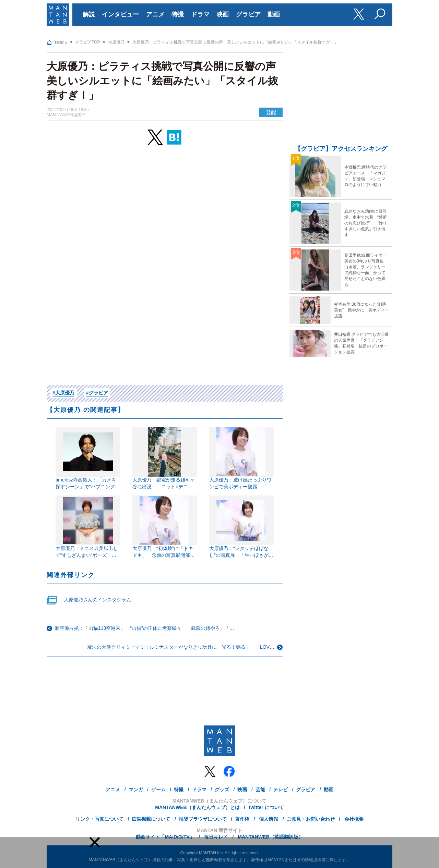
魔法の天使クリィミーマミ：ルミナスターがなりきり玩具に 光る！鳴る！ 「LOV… (181, 647)
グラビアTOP (87, 42)
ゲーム (158, 790)
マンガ (136, 790)
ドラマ (200, 14)
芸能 (271, 112)
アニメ (155, 14)
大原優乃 (116, 42)
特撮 (178, 14)
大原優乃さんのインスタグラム (97, 600)
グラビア (248, 14)
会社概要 (353, 819)
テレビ (281, 790)
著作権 (242, 819)
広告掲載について (151, 819)
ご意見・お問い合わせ (311, 819)
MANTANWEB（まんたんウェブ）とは (197, 807)
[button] (95, 842)
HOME (61, 42)
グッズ (222, 790)
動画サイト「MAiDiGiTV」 (165, 837)
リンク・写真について (99, 819)
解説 (89, 14)
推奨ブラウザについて (203, 819)
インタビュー (120, 14)
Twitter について (266, 807)
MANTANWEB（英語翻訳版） (270, 837)
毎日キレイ (215, 837)
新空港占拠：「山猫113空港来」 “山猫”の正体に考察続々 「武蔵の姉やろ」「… (145, 628)
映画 (223, 14)
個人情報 (268, 819)
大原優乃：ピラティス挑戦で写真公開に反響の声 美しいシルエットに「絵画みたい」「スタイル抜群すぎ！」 (235, 42)
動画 (274, 14)
